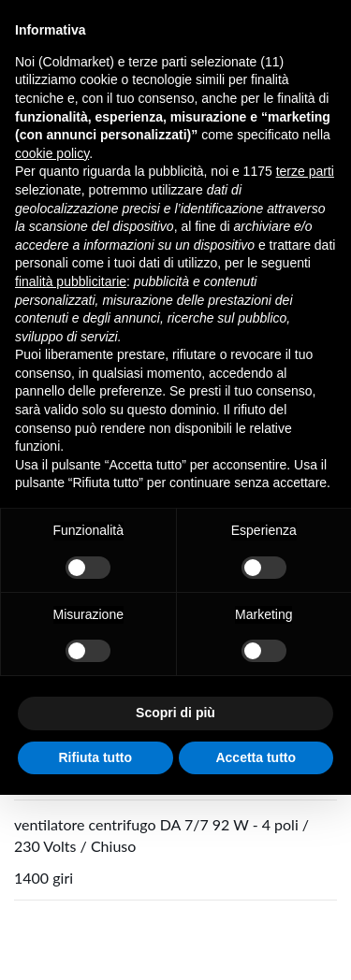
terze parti (305, 171)
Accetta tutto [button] (256, 757)
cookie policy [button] (52, 153)
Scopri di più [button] (175, 713)
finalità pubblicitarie (71, 281)
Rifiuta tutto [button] (95, 757)
